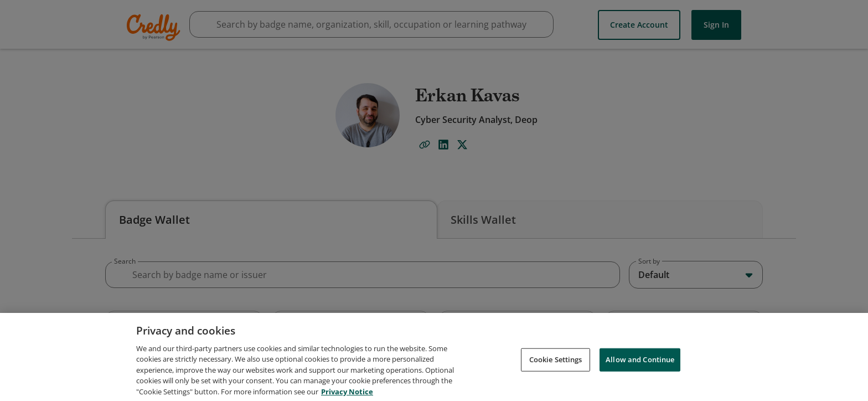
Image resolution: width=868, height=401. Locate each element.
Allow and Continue (640, 363)
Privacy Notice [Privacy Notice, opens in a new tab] (347, 395)
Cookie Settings (556, 363)
